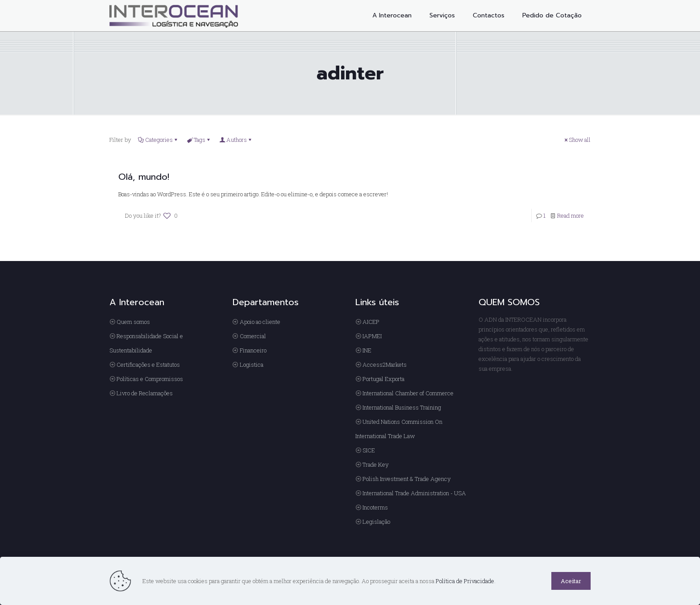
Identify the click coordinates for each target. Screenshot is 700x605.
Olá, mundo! (144, 177)
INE (367, 350)
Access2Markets (385, 365)
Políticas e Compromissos (150, 379)
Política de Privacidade (465, 581)
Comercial (253, 336)
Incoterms (375, 507)
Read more (571, 215)
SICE (369, 450)
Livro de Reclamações (145, 393)
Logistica (252, 365)
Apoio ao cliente (260, 322)
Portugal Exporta (383, 379)
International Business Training (402, 407)
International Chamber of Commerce (408, 393)
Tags (199, 140)
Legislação (376, 522)
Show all (577, 140)
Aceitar (571, 581)
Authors (236, 140)
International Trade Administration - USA (414, 493)
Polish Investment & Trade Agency (407, 479)
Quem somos (133, 322)
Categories (158, 140)
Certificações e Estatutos (148, 365)
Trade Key (376, 464)
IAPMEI (372, 336)
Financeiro (253, 350)
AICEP (371, 322)
